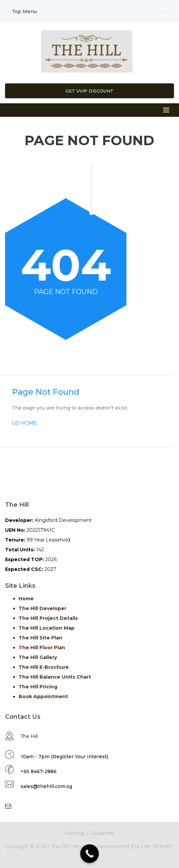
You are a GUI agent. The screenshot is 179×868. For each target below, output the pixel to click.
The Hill (59, 846)
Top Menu (24, 11)
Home (26, 599)
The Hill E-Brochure (44, 667)
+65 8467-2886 (39, 771)
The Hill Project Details (48, 618)
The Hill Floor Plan (42, 648)
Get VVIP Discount (89, 91)
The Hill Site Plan (40, 638)
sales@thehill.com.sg (46, 786)
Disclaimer (102, 833)
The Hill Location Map (47, 628)
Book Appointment (43, 696)
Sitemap (75, 833)
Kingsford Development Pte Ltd (112, 846)
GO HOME (24, 423)
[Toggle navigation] (166, 12)
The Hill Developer (42, 608)
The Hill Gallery (38, 657)
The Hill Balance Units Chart (55, 677)
